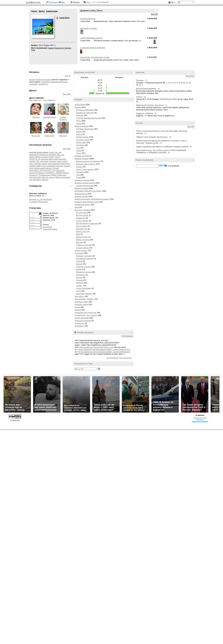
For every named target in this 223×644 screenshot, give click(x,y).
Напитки (79, 278)
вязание (32, 80)
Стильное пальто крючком (93, 48)
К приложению (127, 336)
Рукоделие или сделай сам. (86, 313)
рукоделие (33, 84)
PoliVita (51, 157)
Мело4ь (66, 173)
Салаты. (79, 286)
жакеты (79, 132)
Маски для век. (82, 237)
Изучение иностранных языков (87, 202)
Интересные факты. (83, 205)
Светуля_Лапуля (48, 177)
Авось (89, 2)
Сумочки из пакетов (82, 321)
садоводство (43, 84)
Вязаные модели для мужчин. (88, 161)
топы (78, 148)
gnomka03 (62, 159)
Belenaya (36, 117)
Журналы (80, 115)
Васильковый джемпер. (146, 89)
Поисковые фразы (50, 229)
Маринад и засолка (84, 272)
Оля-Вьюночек (44, 175)
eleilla (51, 159)
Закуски (79, 264)
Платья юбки (81, 142)
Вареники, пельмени (84, 256)
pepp (50, 164)
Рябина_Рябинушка (58, 175)
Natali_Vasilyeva (35, 157)
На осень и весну (83, 140)
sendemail (56, 164)
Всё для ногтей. (82, 215)
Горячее (79, 261)
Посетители (47, 227)
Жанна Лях (36, 136)
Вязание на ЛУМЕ (82, 156)
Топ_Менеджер (35, 180)
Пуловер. (140, 80)
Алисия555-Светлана (55, 166)
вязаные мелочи (81, 194)
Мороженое (81, 275)
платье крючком (88, 19)
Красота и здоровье (82, 210)
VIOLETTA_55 (35, 159)
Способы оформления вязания (88, 118)
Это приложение (112, 358)
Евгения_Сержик (52, 168)
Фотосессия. (80, 323)
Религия (78, 310)
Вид (173, 3)
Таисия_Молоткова (63, 177)
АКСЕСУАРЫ (80, 105)
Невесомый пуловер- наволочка (150, 105)
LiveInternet (34, 3)
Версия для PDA (200, 418)
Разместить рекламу (200, 422)
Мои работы (80, 296)
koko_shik (39, 161)
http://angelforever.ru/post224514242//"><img (96, 347)
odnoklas (38, 164)
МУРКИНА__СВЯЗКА (54, 173)
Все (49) (155, 14)
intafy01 (32, 161)
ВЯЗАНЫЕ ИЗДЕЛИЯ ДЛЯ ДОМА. (88, 191)
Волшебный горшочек (85, 259)
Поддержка (170, 2)
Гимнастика (81, 218)
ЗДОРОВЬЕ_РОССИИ (38, 171)
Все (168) (67, 94)
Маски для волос (83, 240)
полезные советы (82, 302)
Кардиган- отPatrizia (144, 113)
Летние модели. (82, 137)
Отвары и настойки (84, 245)
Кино (77, 207)
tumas (44, 166)
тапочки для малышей (85, 186)
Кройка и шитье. (81, 250)
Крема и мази (81, 232)
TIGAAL (58, 157)
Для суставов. (82, 226)
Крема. (79, 269)
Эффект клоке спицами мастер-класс (152, 137)
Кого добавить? (49, 100)
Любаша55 (60, 171)
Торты (79, 291)
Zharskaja (44, 159)
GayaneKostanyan (50, 117)
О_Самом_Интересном (38, 202)
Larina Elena (57, 18)
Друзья (42, 11)
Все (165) (67, 149)
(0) (159, 89)
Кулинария (79, 253)
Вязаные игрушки (82, 188)
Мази (78, 234)
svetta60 (32, 166)
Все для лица (81, 213)
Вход (63, 2)
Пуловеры (80, 145)
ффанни (45, 180)
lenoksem (53, 161)
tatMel (38, 166)
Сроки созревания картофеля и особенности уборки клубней (162, 147)
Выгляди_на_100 (36, 199)
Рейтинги (76, 2)
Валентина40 (40, 168)
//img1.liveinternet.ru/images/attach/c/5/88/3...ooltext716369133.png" (104, 350)
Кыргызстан (59, 48)
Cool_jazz (58, 152)
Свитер (139, 97)
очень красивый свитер (91, 38)
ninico (31, 164)
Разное (78, 307)
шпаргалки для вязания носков (95, 57)
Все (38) (191, 127)
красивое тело (82, 229)
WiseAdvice (48, 199)
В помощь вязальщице (85, 129)
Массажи (80, 242)
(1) (146, 80)
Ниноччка (63, 136)
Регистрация (53, 2)
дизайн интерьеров (44, 80)
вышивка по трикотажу (85, 113)
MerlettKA (52, 155)
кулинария (46, 82)
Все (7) (68, 76)
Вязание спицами (82, 159)
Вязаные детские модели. (85, 183)
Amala (51, 152)
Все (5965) (190, 76)
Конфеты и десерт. (83, 267)
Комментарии (52, 11)
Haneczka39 (34, 155)
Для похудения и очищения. (87, 223)
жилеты (79, 134)
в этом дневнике (173, 166)
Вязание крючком (82, 126)
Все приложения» (126, 358)
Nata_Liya (60, 155)
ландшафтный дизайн (59, 82)
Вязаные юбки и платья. (86, 164)
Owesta (45, 157)
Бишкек (51, 48)
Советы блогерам (82, 318)
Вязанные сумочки (82, 180)
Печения (80, 280)
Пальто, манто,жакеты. (85, 169)
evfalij (56, 159)
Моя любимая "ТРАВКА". (84, 299)
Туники (79, 178)
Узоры (79, 121)
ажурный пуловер (89, 28)
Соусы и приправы (83, 288)
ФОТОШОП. (79, 326)
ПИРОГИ (80, 283)
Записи (34, 11)
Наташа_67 (34, 175)
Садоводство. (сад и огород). (86, 315)
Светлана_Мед (35, 177)
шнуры (79, 124)
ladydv (46, 161)
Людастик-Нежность (37, 173)
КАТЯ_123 (51, 171)
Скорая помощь (82, 248)
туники (79, 151)
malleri (59, 161)
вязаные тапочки (81, 196)
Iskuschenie (44, 155)
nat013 (65, 161)
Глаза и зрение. (82, 221)
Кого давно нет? (36, 100)
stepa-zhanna (65, 164)
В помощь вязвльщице (85, 110)
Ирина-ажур (50, 136)
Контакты (200, 420)
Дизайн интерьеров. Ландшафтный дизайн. (92, 199)
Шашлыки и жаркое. (84, 294)
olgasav (44, 164)
